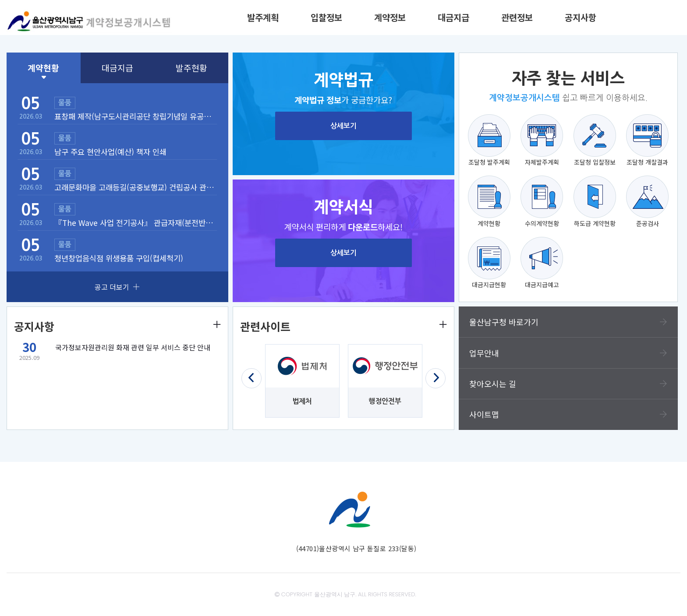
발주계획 (263, 17)
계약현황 (43, 68)
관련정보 (517, 17)
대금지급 (453, 17)
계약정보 (390, 17)
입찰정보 (326, 17)
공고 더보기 (117, 287)
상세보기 (343, 126)
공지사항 (581, 17)
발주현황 (191, 68)
